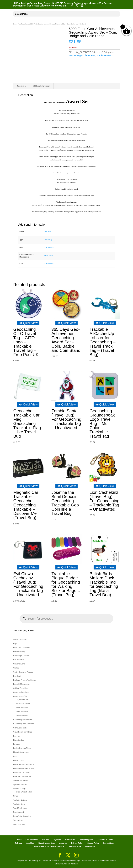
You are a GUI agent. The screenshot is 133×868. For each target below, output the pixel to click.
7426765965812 (49, 248)
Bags (15, 644)
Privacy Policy (77, 843)
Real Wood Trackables (21, 772)
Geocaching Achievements (82, 55)
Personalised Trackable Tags (24, 768)
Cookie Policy (93, 843)
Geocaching (48, 240)
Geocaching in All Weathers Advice (49, 846)
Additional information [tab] (41, 86)
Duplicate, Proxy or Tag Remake (25, 680)
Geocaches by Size (20, 696)
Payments (57, 840)
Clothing (16, 668)
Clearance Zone (19, 664)
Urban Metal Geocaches (22, 816)
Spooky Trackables (20, 785)
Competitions (109, 843)
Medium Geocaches (23, 704)
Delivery (19, 843)
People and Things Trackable (24, 764)
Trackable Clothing (20, 800)
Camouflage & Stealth (21, 656)
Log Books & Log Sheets (22, 748)
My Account (90, 846)
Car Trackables (19, 660)
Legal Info (30, 843)
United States (48, 256)
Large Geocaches (22, 700)
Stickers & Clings (19, 789)
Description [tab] (21, 86)
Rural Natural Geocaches (22, 777)
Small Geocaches (22, 716)
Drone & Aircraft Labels (24, 792)
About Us (63, 843)
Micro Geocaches (22, 708)
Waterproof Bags (19, 824)
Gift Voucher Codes (20, 728)
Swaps (16, 796)
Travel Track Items (20, 808)
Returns (46, 840)
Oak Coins (47, 232)
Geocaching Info (86, 840)
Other (15, 756)
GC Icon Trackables (20, 688)
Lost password (32, 840)
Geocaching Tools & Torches (23, 724)
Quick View (28, 323)
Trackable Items (24, 24)
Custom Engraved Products (23, 672)
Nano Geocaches (22, 712)
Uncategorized (18, 812)
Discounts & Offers (105, 840)
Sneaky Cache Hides (21, 781)
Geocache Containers (21, 692)
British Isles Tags (19, 652)
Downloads (17, 676)
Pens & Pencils (19, 760)
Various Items (18, 820)
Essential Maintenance (21, 684)
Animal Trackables (20, 640)
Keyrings (16, 736)
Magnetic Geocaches (21, 752)
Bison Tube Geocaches (22, 648)
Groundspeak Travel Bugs (23, 732)
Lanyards (17, 744)
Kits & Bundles (19, 740)
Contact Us (70, 840)
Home (15, 24)
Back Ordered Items (47, 843)
